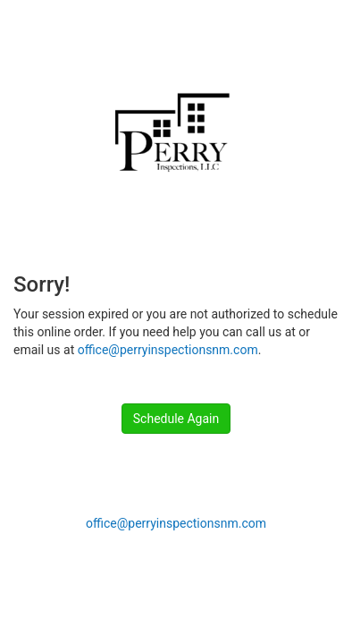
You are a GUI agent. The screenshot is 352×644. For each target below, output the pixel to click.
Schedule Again (176, 419)
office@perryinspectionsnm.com (168, 350)
